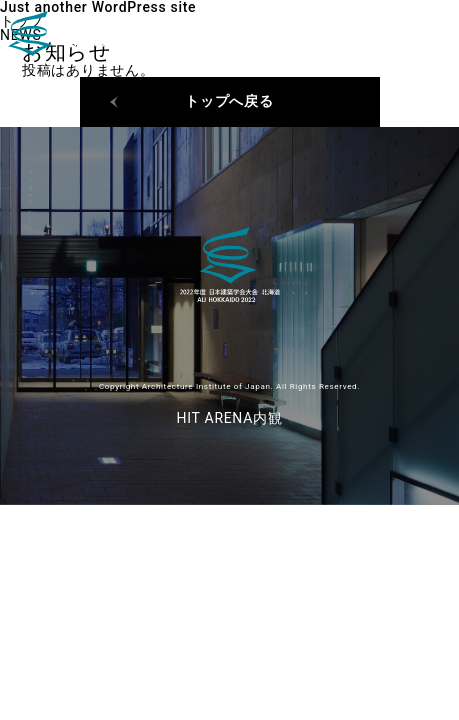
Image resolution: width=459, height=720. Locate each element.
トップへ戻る (229, 101)
